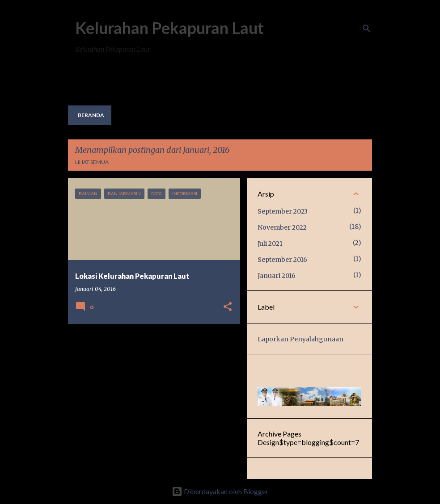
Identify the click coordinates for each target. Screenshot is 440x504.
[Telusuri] (367, 29)
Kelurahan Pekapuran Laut (169, 28)
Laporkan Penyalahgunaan (300, 339)
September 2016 (282, 260)
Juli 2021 (270, 244)
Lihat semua (92, 162)
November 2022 (282, 227)
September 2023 (283, 211)
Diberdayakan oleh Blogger (220, 491)
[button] (228, 307)
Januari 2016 (277, 276)
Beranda (91, 115)
